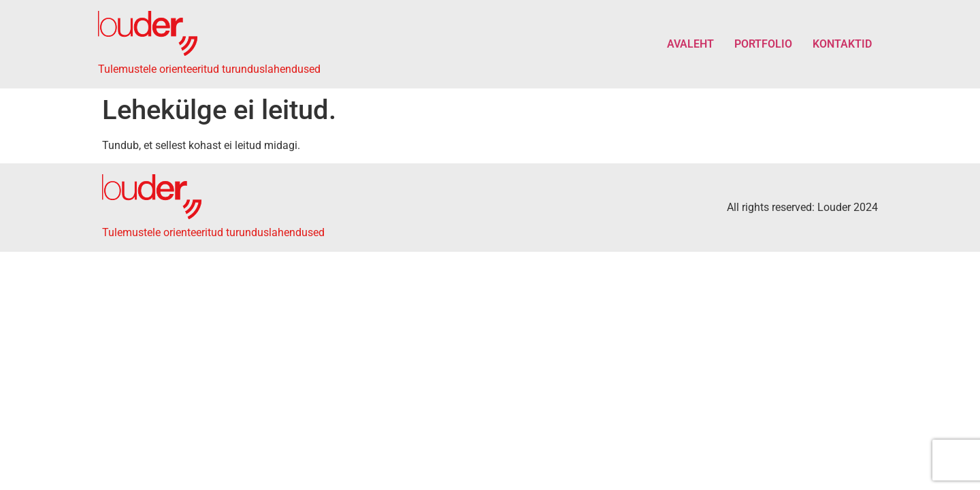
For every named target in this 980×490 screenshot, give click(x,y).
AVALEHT (690, 44)
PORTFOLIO (763, 44)
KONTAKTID (842, 44)
